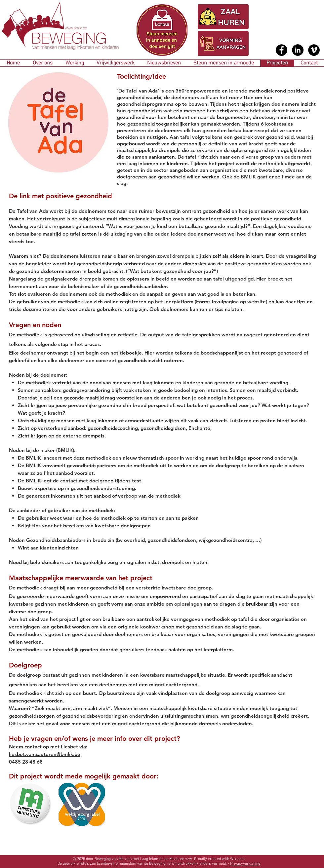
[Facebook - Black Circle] (282, 50)
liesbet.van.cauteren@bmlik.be (45, 754)
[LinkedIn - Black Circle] (298, 50)
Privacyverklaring (245, 864)
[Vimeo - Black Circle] (314, 50)
